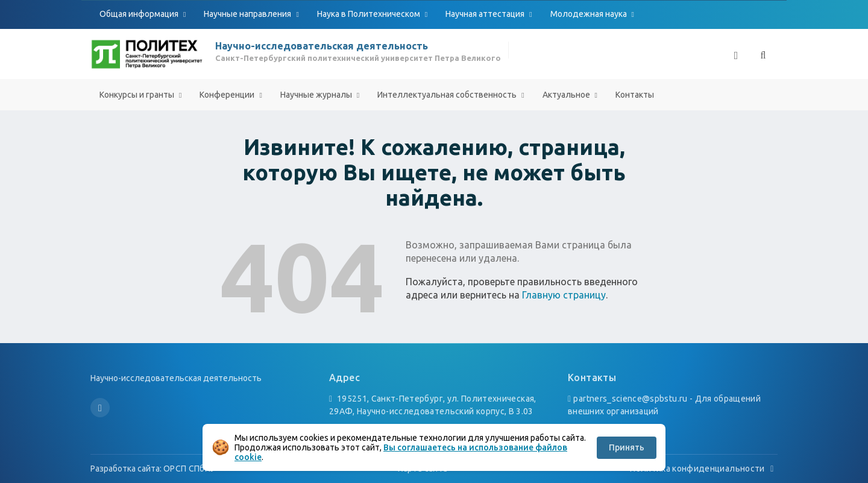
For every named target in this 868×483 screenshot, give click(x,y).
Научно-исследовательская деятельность (322, 46)
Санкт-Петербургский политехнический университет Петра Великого (358, 58)
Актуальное (567, 95)
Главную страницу (564, 295)
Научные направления (248, 14)
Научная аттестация (486, 14)
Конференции (228, 95)
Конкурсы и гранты (138, 95)
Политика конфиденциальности (704, 469)
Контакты (635, 95)
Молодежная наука (590, 14)
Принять (627, 447)
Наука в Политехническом (370, 14)
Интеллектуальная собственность (448, 95)
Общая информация (140, 14)
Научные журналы (317, 95)
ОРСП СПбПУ (190, 469)
